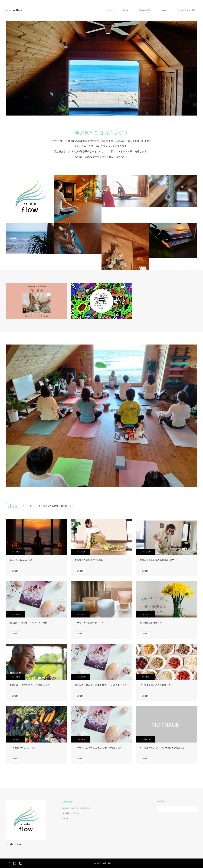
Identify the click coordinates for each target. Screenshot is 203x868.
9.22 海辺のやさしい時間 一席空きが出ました (162, 748)
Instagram (14, 863)
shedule (126, 10)
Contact (164, 10)
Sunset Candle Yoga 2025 (21, 560)
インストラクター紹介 (186, 10)
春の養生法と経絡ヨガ (151, 623)
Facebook (9, 863)
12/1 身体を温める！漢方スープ (155, 685)
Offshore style (68, 802)
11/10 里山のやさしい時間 (22, 748)
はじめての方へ (145, 10)
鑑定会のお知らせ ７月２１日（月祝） (29, 623)
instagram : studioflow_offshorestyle (76, 808)
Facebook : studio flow (71, 813)
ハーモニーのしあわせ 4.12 (89, 623)
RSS (20, 863)
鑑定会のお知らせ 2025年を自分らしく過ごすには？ (100, 685)
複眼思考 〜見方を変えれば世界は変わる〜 (31, 685)
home (111, 10)
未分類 (15, 571)
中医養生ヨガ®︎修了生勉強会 (89, 560)
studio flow (14, 10)
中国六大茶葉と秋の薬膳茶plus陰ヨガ (158, 560)
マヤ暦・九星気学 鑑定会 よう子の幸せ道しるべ (98, 748)
